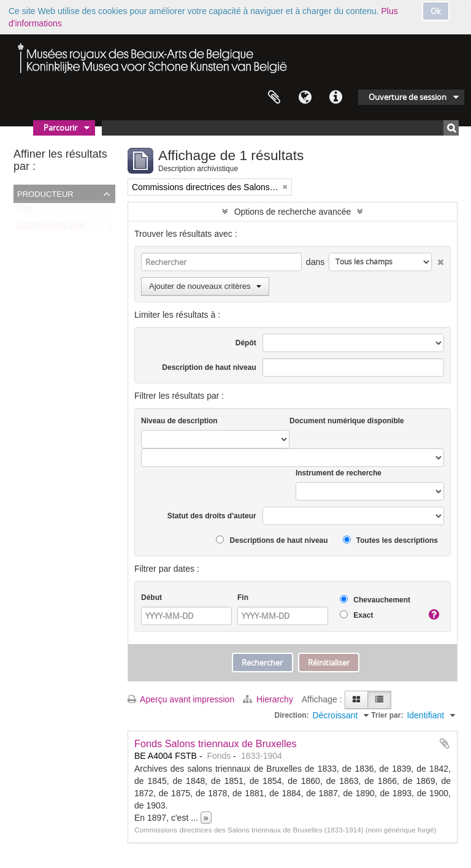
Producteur (45, 193)
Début (151, 597)
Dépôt (246, 343)
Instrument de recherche (339, 473)
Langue (305, 98)
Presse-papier (274, 98)
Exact (356, 615)
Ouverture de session (408, 97)
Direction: (292, 715)
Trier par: (387, 715)
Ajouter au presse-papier (445, 743)
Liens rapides (335, 98)
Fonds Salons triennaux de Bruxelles (216, 743)
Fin (243, 597)
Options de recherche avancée (293, 212)
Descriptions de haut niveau (272, 540)
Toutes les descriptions (390, 540)
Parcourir (60, 128)
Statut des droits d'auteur (212, 516)
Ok (436, 11)
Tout (24, 211)
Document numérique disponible (347, 421)
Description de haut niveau (209, 367)
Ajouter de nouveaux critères (205, 286)
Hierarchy (269, 699)
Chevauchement (375, 600)
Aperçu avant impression (181, 699)
